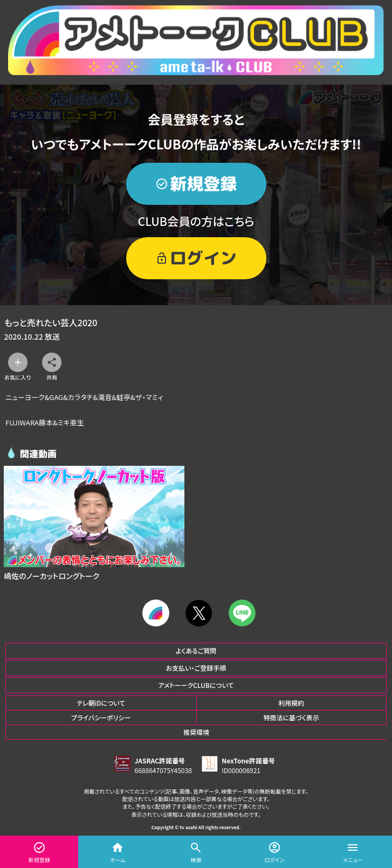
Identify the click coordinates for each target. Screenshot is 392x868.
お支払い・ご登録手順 (196, 668)
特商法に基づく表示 (291, 717)
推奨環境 (196, 732)
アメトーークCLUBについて (196, 685)
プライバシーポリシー (101, 717)
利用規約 (291, 703)
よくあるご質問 (196, 650)
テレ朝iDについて (101, 703)
